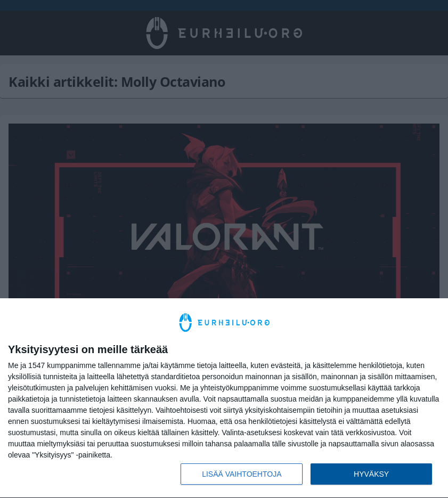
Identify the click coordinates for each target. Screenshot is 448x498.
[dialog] (224, 398)
